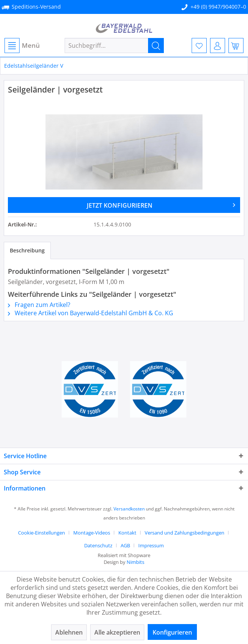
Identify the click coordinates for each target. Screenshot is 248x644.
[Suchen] (156, 46)
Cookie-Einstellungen (42, 533)
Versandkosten (129, 509)
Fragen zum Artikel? (39, 305)
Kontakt (127, 533)
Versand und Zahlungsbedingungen (184, 533)
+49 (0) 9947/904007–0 (218, 7)
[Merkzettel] (199, 46)
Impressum (151, 545)
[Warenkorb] (236, 46)
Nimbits (135, 562)
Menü (22, 46)
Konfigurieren (172, 632)
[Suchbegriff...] (114, 46)
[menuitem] (22, 46)
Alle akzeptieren (117, 632)
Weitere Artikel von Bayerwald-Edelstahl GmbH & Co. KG (91, 313)
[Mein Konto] (218, 46)
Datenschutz (98, 545)
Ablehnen (69, 632)
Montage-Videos (92, 533)
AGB (125, 545)
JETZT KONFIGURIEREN (161, 204)
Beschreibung (27, 250)
